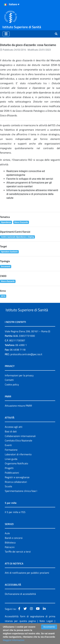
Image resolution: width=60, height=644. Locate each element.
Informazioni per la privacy (19, 387)
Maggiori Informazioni (14, 640)
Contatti (9, 392)
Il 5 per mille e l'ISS (15, 524)
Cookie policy (12, 396)
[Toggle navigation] (6, 34)
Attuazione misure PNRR (18, 418)
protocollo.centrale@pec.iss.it (26, 366)
